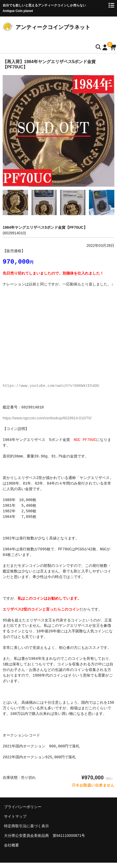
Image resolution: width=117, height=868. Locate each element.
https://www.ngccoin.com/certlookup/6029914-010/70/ (47, 419)
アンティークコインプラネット (53, 27)
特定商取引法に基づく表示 (26, 826)
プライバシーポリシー (23, 807)
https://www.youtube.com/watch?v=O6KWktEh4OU (51, 386)
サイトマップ (15, 817)
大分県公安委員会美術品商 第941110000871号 (44, 836)
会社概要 (11, 846)
